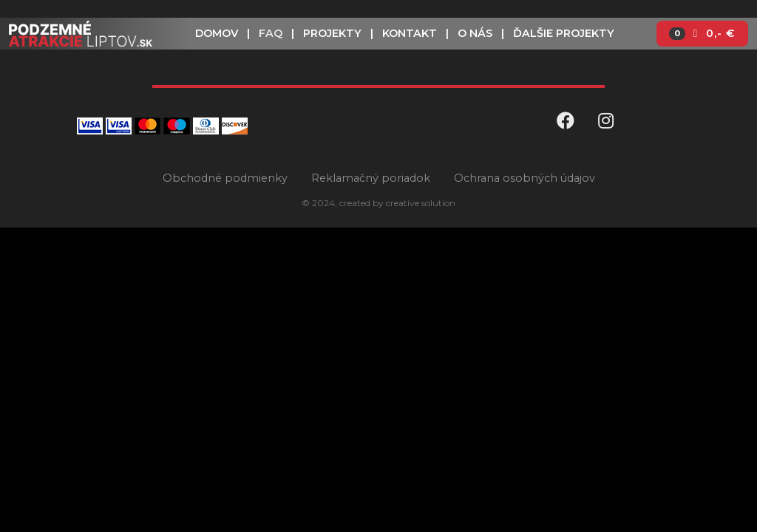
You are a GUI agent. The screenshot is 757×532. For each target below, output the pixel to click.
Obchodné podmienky (225, 178)
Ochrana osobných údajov (525, 178)
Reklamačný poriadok (371, 178)
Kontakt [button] (410, 34)
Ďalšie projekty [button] (564, 34)
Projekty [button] (332, 34)
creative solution (421, 203)
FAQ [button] (271, 34)
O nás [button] (475, 34)
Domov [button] (217, 34)
